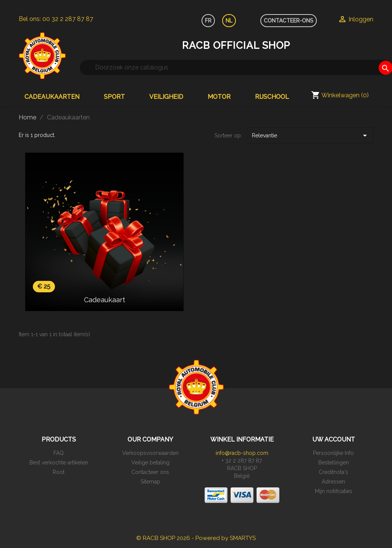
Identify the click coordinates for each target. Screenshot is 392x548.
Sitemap (150, 482)
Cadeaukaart (105, 300)
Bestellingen (334, 463)
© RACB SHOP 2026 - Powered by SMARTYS (196, 538)
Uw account (334, 439)
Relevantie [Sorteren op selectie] (311, 135)
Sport (114, 97)
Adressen (333, 482)
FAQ (59, 453)
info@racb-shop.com (242, 453)
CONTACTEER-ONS (289, 21)
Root (59, 472)
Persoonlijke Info (333, 453)
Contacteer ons (150, 472)
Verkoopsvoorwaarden (150, 453)
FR (208, 21)
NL (229, 21)
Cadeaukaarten (52, 97)
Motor (219, 97)
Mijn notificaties (334, 491)
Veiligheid (166, 97)
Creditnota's (333, 472)
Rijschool (272, 97)
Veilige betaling (150, 463)
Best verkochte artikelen (59, 463)
